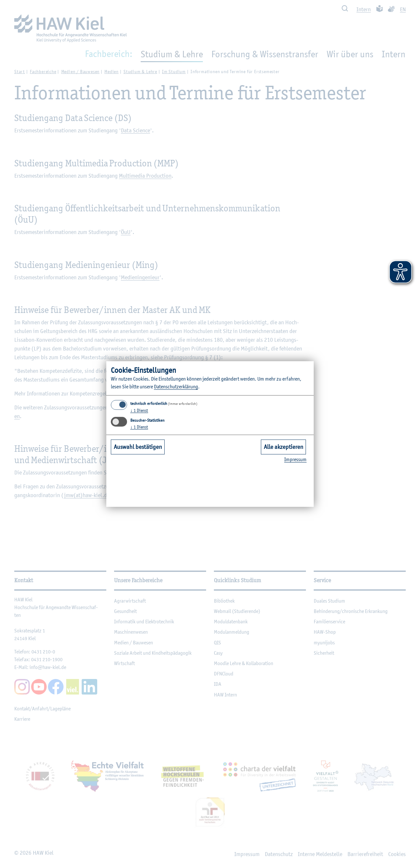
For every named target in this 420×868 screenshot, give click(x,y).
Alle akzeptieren (284, 447)
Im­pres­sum (295, 459)
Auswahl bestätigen (138, 447)
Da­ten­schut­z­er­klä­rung (176, 387)
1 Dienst (139, 410)
